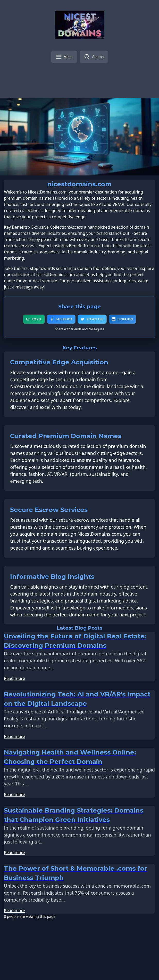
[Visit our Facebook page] (66, 74)
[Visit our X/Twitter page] (75, 74)
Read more (14, 663)
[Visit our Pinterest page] (108, 74)
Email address (27, 951)
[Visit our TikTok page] (116, 74)
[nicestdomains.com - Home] (80, 25)
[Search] (94, 57)
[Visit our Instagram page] (99, 74)
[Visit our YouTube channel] (91, 74)
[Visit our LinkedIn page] (83, 74)
